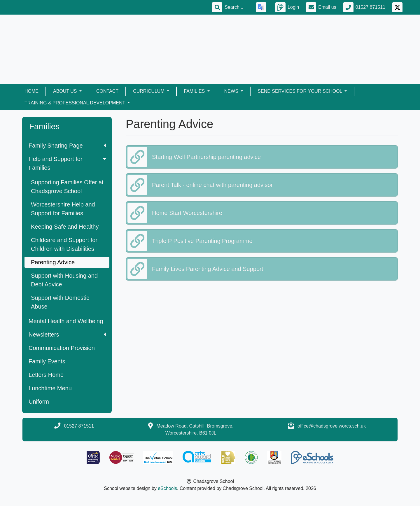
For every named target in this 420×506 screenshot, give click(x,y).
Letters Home (46, 375)
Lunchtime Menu (50, 388)
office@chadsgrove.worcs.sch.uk (332, 426)
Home (32, 91)
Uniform (39, 402)
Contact (107, 91)
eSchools (167, 488)
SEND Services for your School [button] (300, 91)
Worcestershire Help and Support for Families (63, 209)
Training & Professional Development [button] (75, 103)
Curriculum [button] (149, 91)
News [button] (232, 91)
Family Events (47, 361)
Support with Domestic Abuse (60, 302)
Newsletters (67, 335)
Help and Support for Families (68, 163)
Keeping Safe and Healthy (65, 227)
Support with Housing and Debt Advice (64, 280)
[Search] (237, 7)
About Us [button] (66, 91)
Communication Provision (62, 348)
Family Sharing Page (67, 146)
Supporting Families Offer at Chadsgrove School (67, 187)
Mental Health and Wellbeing (66, 321)
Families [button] (195, 91)
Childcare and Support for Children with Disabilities (64, 244)
